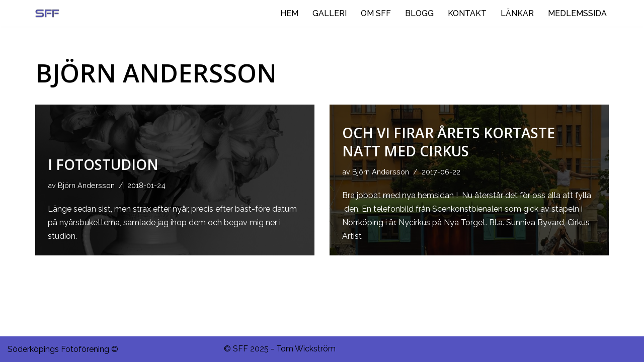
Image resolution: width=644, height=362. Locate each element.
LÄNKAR (517, 13)
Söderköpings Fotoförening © (63, 349)
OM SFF (376, 13)
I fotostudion (103, 164)
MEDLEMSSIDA (577, 13)
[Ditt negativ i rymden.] (50, 13)
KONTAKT (467, 13)
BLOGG (419, 13)
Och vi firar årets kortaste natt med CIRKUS (449, 142)
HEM (289, 13)
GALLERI (330, 13)
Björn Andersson (86, 185)
